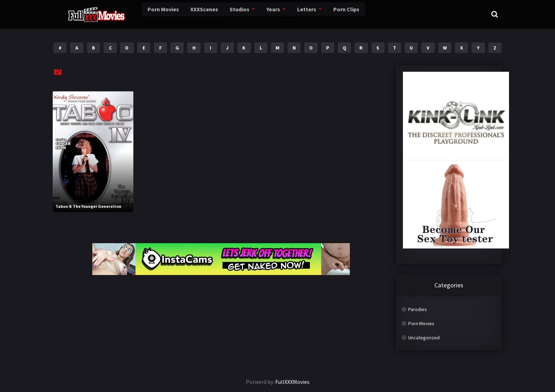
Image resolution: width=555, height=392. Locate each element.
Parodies (418, 309)
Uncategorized (424, 338)
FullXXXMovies (292, 382)
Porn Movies (138, 14)
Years (245, 14)
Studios (212, 14)
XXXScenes (178, 14)
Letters (278, 14)
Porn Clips (316, 14)
